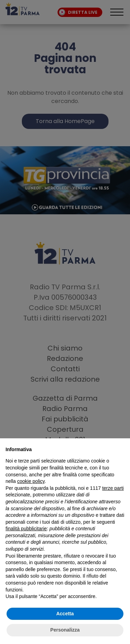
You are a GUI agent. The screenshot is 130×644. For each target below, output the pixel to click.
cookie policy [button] (31, 481)
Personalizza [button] (65, 630)
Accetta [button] (65, 614)
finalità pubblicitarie (26, 529)
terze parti (113, 488)
